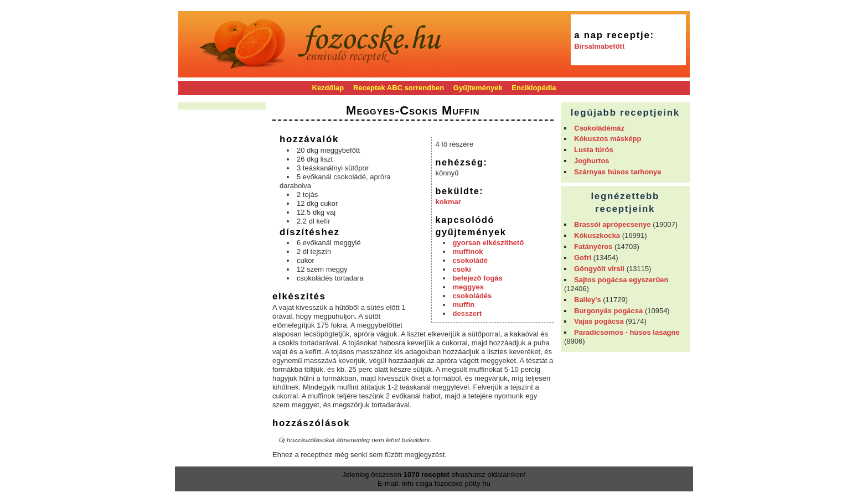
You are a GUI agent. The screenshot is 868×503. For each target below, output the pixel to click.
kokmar (448, 202)
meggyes (468, 287)
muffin (464, 305)
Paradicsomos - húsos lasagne (627, 332)
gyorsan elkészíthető (489, 243)
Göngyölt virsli (599, 269)
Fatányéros (593, 247)
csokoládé (471, 260)
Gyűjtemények (478, 88)
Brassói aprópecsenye (613, 224)
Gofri (583, 258)
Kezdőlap (328, 88)
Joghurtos (592, 161)
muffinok (468, 251)
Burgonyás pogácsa (608, 311)
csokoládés (472, 296)
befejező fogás (478, 278)
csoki (462, 269)
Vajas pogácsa (599, 321)
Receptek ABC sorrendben (399, 88)
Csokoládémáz (599, 128)
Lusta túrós (594, 150)
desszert (467, 313)
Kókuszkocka (597, 235)
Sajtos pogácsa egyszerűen (621, 280)
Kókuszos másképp (608, 139)
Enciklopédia (534, 88)
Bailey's (588, 300)
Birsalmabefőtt (599, 46)
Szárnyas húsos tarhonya (618, 172)
